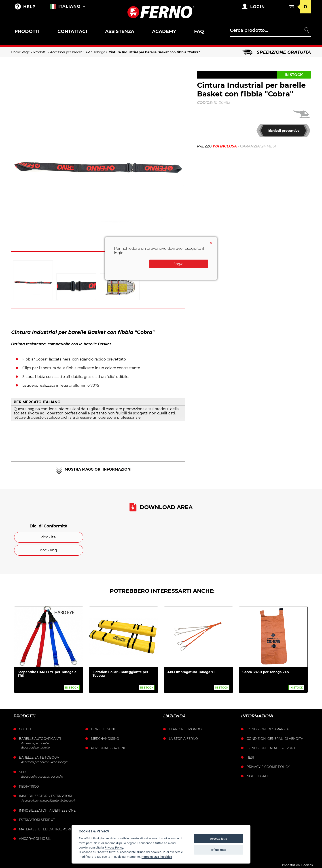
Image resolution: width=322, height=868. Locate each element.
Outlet (25, 729)
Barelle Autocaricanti (40, 739)
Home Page (20, 52)
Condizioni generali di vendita (275, 739)
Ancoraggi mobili (35, 839)
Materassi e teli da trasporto (47, 829)
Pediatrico (29, 787)
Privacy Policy (114, 847)
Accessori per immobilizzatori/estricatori (48, 801)
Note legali (257, 776)
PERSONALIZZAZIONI (108, 748)
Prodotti (27, 31)
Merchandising (105, 739)
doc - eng (49, 550)
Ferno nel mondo (185, 729)
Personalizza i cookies (157, 857)
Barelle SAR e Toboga (39, 757)
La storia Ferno (183, 739)
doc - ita (49, 537)
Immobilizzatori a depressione (47, 810)
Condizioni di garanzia (268, 729)
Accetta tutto (218, 839)
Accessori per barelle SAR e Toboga (78, 52)
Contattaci (72, 31)
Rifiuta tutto (219, 850)
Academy (164, 31)
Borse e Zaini (103, 729)
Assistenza (120, 31)
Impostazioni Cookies (297, 865)
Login (185, 264)
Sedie (24, 772)
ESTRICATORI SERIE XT (37, 820)
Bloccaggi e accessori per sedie (42, 777)
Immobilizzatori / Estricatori (46, 796)
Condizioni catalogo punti (271, 748)
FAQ (199, 31)
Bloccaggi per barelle (35, 748)
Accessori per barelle (35, 743)
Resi (250, 757)
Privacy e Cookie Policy (268, 767)
